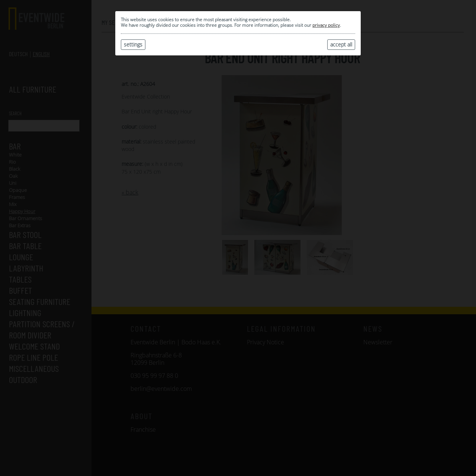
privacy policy (326, 25)
